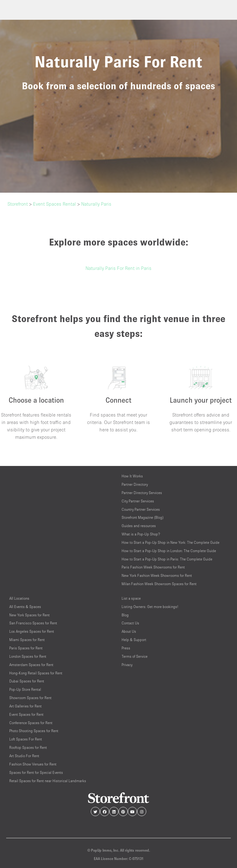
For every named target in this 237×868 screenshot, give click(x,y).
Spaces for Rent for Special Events (36, 772)
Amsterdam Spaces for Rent (31, 665)
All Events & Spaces (25, 607)
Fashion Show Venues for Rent (33, 764)
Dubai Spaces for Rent (27, 681)
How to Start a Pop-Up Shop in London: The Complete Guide (169, 551)
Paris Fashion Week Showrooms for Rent (153, 567)
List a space (131, 598)
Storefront (18, 204)
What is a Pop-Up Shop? (141, 534)
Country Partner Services (141, 509)
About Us (129, 631)
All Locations (19, 598)
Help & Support (134, 640)
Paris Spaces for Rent (26, 648)
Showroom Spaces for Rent (30, 698)
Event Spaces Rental (54, 204)
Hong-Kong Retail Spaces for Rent (36, 673)
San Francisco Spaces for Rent (33, 623)
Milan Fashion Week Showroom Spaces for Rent (159, 584)
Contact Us (130, 623)
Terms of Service (135, 656)
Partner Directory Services (142, 493)
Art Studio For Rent (24, 756)
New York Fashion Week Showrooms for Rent (157, 575)
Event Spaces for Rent (26, 714)
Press (126, 648)
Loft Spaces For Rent (26, 739)
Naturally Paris (96, 204)
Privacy (127, 665)
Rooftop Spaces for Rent (28, 747)
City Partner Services (138, 501)
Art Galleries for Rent (25, 706)
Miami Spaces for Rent (27, 640)
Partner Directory (135, 484)
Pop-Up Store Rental (25, 689)
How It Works (132, 476)
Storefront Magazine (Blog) (143, 517)
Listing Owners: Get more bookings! (150, 607)
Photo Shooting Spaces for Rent (34, 731)
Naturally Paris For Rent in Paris (118, 268)
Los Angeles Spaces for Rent (32, 631)
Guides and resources (139, 526)
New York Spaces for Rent (29, 615)
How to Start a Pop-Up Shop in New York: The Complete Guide (170, 542)
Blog (125, 615)
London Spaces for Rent (28, 656)
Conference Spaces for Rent (31, 723)
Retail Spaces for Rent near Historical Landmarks (48, 781)
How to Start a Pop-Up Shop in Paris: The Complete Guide (167, 559)
